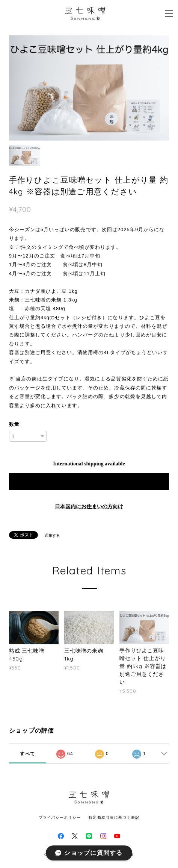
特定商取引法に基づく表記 (114, 817)
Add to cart (89, 481)
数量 (14, 424)
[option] (89, 88)
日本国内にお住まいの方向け (89, 507)
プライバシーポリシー (60, 817)
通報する (52, 535)
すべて (27, 754)
